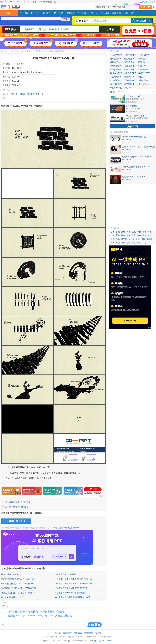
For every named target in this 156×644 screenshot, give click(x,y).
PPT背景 (59, 13)
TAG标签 (97, 633)
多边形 (149, 239)
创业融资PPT (130, 59)
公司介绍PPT (130, 70)
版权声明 (68, 633)
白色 (139, 235)
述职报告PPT (116, 59)
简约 (113, 243)
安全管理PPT (116, 77)
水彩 (143, 239)
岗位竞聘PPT (130, 80)
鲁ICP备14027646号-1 (104, 641)
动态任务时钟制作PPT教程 (13, 597)
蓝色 (123, 232)
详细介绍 (13, 94)
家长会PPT (143, 77)
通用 (139, 243)
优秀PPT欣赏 (116, 88)
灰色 (128, 235)
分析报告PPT (144, 59)
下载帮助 (142, 2)
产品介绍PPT (144, 70)
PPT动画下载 (27, 51)
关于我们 (59, 633)
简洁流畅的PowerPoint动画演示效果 (70, 593)
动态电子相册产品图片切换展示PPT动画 (72, 597)
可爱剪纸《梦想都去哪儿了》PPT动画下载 (73, 579)
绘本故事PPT (130, 84)
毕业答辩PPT (116, 66)
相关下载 (31, 94)
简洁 (113, 239)
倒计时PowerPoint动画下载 (134, 137)
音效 (133, 13)
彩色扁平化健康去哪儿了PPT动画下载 (18, 579)
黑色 (128, 232)
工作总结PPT (116, 55)
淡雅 (113, 232)
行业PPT (35, 13)
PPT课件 (105, 13)
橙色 (144, 232)
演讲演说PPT (130, 66)
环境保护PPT (130, 77)
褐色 (144, 235)
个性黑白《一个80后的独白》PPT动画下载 (73, 584)
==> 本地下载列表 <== (16, 521)
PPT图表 (82, 13)
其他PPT (128, 88)
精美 (128, 243)
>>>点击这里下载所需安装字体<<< (66, 528)
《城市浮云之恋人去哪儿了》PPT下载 (71, 588)
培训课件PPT (144, 73)
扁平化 (131, 239)
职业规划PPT (116, 73)
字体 (126, 13)
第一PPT (5, 51)
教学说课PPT (130, 62)
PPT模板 (24, 13)
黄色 (150, 232)
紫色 (118, 235)
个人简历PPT (116, 80)
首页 (9, 13)
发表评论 (40, 94)
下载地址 (22, 94)
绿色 (139, 232)
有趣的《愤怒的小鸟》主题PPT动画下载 (19, 593)
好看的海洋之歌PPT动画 (20, 502)
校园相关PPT (116, 62)
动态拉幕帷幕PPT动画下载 (134, 177)
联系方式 (78, 633)
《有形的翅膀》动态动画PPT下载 (137, 167)
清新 (150, 235)
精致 (134, 243)
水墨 (118, 243)
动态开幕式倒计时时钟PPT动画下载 (138, 157)
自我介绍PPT (144, 80)
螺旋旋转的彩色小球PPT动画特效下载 (18, 584)
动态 (144, 243)
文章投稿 (151, 2)
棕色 (123, 235)
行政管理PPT (144, 66)
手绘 (138, 239)
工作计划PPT (144, 55)
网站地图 (88, 633)
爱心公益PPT (116, 84)
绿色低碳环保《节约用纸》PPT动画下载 (19, 588)
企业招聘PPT (116, 70)
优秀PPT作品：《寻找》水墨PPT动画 (138, 147)
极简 (118, 239)
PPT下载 (93, 13)
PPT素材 (70, 13)
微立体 (124, 239)
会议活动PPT (130, 73)
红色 (134, 232)
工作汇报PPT (130, 55)
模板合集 (117, 13)
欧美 (123, 243)
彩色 (118, 232)
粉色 (113, 235)
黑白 (134, 235)
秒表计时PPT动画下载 (19, 507)
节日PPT (47, 13)
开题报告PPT (144, 62)
